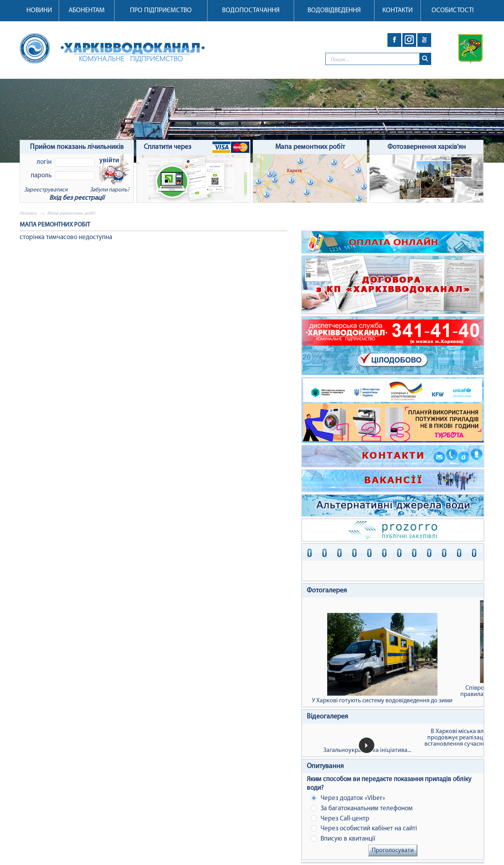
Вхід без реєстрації (77, 198)
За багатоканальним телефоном (362, 808)
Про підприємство (161, 10)
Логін (44, 162)
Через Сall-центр (340, 818)
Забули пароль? (110, 190)
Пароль (41, 175)
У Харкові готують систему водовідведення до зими (382, 658)
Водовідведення (334, 10)
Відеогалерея (327, 717)
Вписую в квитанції (343, 839)
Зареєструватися (46, 190)
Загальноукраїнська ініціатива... (367, 750)
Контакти (397, 10)
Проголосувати (393, 850)
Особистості (453, 10)
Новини (39, 10)
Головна (28, 213)
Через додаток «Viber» (348, 798)
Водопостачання (251, 10)
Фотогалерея (327, 591)
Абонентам (87, 10)
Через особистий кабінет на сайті (364, 829)
